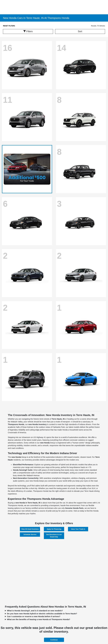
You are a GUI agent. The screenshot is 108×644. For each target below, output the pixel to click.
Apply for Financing (54, 529)
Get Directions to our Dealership (54, 536)
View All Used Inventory (30, 529)
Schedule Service (30, 535)
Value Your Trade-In (78, 529)
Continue (54, 640)
